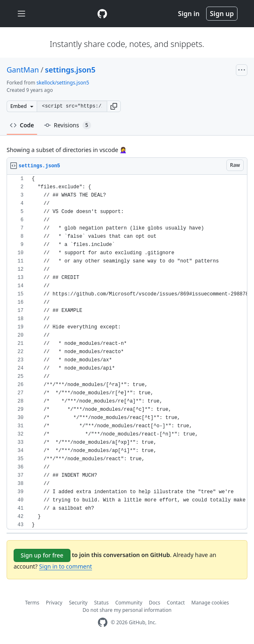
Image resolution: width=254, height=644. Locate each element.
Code (22, 125)
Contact (176, 603)
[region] (127, 352)
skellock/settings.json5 (63, 83)
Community (129, 603)
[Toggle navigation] (21, 14)
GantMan (23, 70)
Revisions (68, 125)
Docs (155, 603)
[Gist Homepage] (102, 14)
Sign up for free (42, 555)
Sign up (222, 14)
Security (78, 603)
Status (101, 603)
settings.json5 (70, 70)
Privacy (54, 603)
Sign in (189, 14)
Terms (32, 603)
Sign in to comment (66, 566)
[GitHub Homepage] (103, 622)
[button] (114, 106)
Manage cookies (210, 603)
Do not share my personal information (127, 610)
